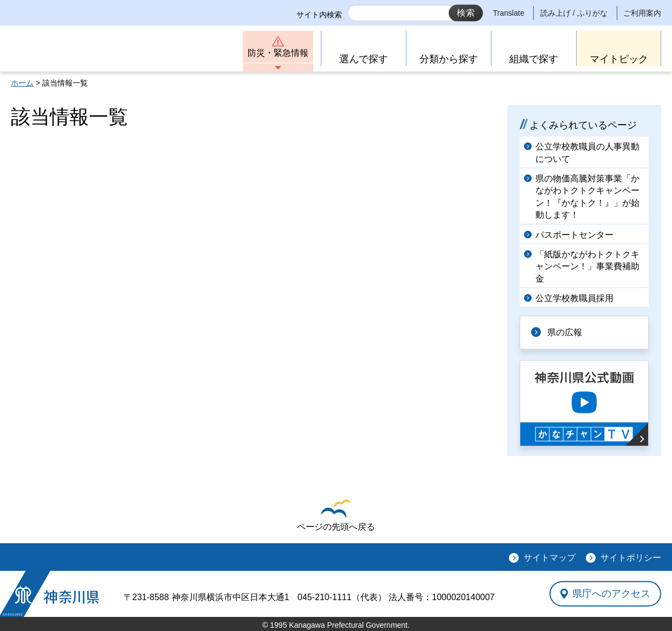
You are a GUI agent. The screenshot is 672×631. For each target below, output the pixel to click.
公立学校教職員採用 (574, 298)
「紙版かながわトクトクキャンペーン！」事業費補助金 (587, 266)
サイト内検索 (319, 15)
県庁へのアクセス (611, 594)
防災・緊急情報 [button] (278, 53)
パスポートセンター (574, 235)
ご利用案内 (642, 13)
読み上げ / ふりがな (574, 13)
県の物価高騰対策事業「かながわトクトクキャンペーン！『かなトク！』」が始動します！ (587, 197)
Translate (509, 13)
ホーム (22, 83)
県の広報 (565, 332)
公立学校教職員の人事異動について (587, 152)
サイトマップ (550, 558)
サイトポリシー (631, 558)
